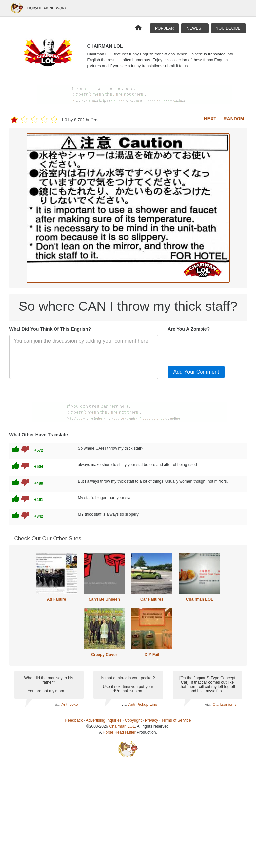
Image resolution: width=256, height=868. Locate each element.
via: (58, 705)
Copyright (133, 720)
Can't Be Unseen (104, 599)
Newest (195, 28)
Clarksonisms (224, 705)
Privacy (151, 720)
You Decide (228, 28)
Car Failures (152, 599)
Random (234, 119)
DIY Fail (152, 655)
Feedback (74, 720)
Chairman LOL (200, 599)
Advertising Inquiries (104, 720)
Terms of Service (176, 720)
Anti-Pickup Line (143, 705)
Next (210, 119)
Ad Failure (57, 599)
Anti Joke (70, 705)
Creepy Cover (104, 655)
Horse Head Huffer (119, 732)
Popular (164, 28)
